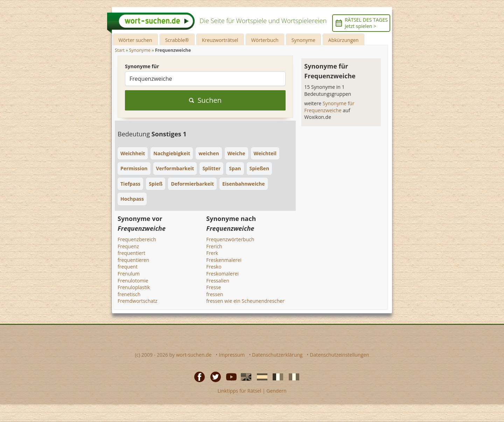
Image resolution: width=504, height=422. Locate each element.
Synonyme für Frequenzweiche (329, 107)
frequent (128, 267)
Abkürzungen (344, 40)
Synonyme (303, 40)
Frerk (212, 253)
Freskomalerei (222, 274)
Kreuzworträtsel (220, 40)
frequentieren (133, 260)
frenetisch (129, 294)
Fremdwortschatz (138, 301)
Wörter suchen (135, 40)
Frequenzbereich (137, 239)
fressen (215, 294)
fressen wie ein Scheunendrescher (245, 301)
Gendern (276, 391)
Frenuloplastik (134, 287)
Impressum (232, 355)
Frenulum (129, 274)
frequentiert (131, 253)
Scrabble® (177, 40)
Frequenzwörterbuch (230, 239)
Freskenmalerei (224, 260)
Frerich (214, 246)
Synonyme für (142, 66)
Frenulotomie (133, 281)
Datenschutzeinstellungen (339, 355)
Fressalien (218, 281)
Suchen (205, 100)
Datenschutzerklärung (277, 355)
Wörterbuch (265, 40)
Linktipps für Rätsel (239, 391)
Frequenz (128, 246)
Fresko (214, 267)
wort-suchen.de (194, 355)
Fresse (213, 287)
